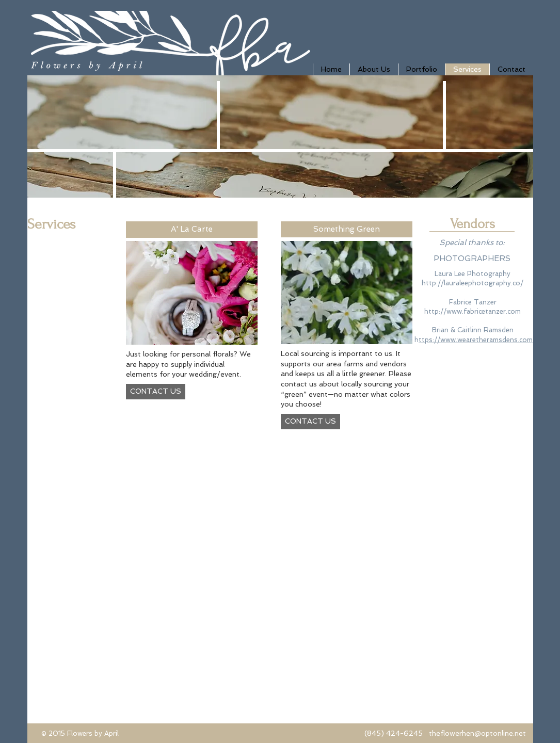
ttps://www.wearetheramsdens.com (476, 340)
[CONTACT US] (156, 392)
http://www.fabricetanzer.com (473, 311)
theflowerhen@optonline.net (477, 733)
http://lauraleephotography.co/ (473, 283)
